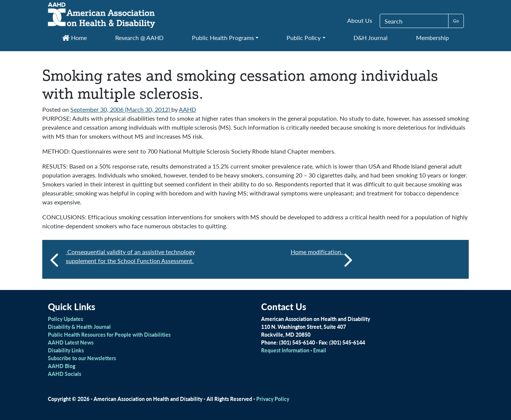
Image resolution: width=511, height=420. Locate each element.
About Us (360, 20)
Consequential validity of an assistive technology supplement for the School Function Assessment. (130, 256)
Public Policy (304, 38)
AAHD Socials (65, 374)
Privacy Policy (273, 399)
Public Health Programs (223, 38)
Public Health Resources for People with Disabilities (109, 334)
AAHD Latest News (71, 342)
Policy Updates (65, 319)
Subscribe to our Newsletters (82, 358)
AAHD (187, 109)
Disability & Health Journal (79, 327)
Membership (432, 38)
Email (320, 350)
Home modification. (322, 259)
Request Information (285, 350)
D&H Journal (371, 38)
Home (74, 38)
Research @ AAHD (139, 38)
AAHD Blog (62, 366)
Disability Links (66, 350)
